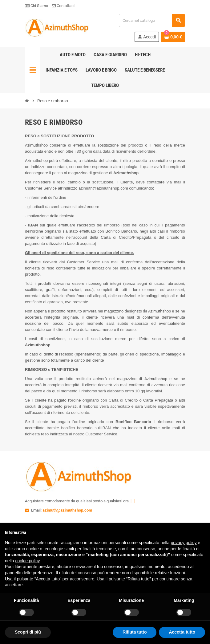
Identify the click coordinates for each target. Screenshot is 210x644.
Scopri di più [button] (28, 632)
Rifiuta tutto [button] (135, 632)
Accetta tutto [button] (182, 632)
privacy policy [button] (184, 543)
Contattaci (63, 6)
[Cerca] (152, 20)
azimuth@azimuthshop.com (67, 510)
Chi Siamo (36, 6)
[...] (133, 501)
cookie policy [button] (27, 561)
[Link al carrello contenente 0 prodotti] (173, 37)
